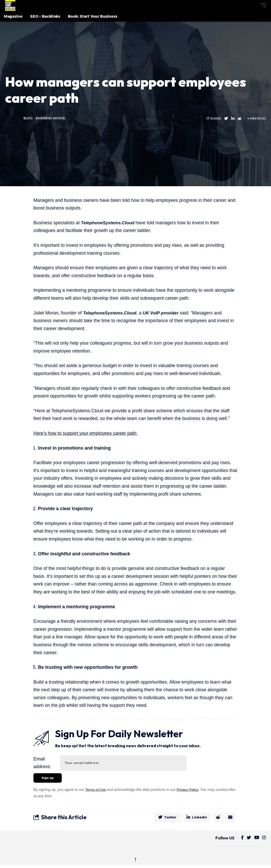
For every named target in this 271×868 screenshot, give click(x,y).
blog (28, 118)
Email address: (42, 763)
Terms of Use (96, 790)
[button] (253, 5)
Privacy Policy (189, 790)
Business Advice (51, 118)
